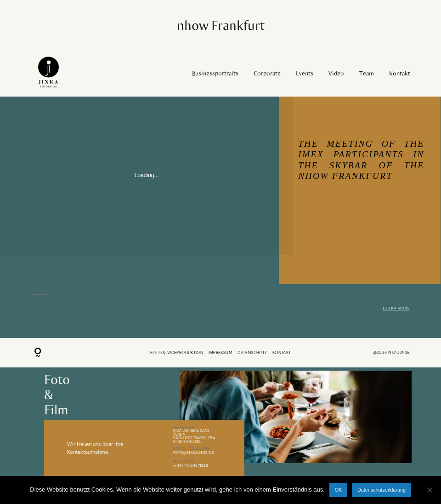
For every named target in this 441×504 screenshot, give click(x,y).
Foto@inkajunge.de (194, 453)
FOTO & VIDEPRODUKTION (177, 353)
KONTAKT (282, 353)
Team (367, 73)
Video (336, 73)
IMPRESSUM (220, 353)
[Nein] (430, 490)
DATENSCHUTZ (252, 353)
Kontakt (400, 73)
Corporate (267, 73)
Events (305, 73)
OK (339, 490)
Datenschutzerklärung (382, 490)
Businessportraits (215, 73)
